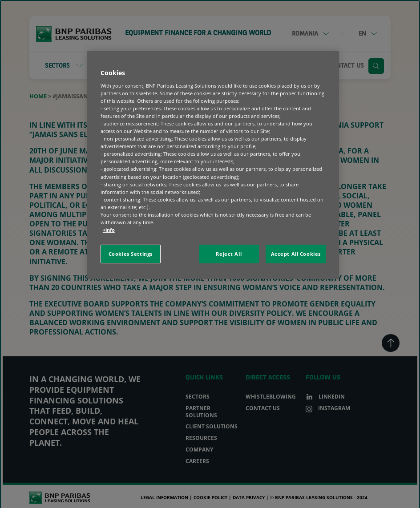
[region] (213, 165)
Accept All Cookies (296, 254)
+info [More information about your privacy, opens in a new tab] (109, 230)
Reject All (229, 254)
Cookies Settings (131, 254)
